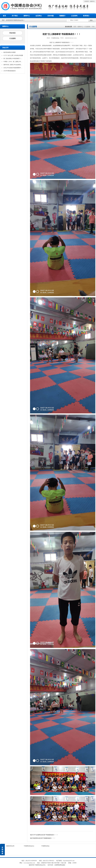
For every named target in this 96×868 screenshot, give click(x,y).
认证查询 (74, 16)
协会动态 (12, 33)
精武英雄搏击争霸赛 (10, 52)
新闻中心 (27, 16)
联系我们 (86, 16)
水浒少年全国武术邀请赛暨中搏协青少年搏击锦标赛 (13, 68)
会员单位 (39, 16)
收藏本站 (92, 1)
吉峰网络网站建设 (60, 865)
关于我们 (15, 16)
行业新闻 (12, 38)
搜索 (91, 20)
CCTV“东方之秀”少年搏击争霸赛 (13, 55)
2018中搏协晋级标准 (10, 71)
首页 (4, 16)
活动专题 (50, 16)
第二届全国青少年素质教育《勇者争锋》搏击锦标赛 (13, 59)
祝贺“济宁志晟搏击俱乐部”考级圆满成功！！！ (44, 835)
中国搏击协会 (45, 846)
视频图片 (62, 16)
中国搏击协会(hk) (29, 846)
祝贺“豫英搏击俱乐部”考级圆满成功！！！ (43, 838)
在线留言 (87, 1)
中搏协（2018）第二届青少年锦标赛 (13, 62)
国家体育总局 (10, 846)
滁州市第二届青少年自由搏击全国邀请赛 (13, 65)
